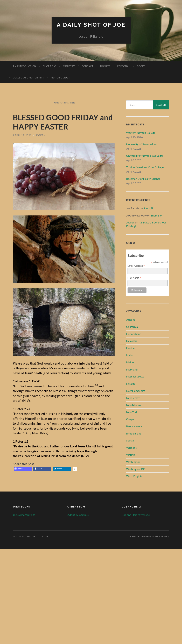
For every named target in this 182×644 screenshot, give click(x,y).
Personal (124, 66)
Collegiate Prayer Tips (28, 78)
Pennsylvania (134, 426)
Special (130, 440)
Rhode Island (134, 433)
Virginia (131, 455)
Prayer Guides (60, 78)
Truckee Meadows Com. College (145, 167)
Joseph (41, 135)
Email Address (136, 266)
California (132, 327)
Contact (87, 66)
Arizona (131, 320)
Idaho (130, 355)
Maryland (132, 369)
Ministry (69, 66)
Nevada (131, 384)
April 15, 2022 (22, 135)
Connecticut (133, 334)
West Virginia (134, 476)
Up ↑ (167, 536)
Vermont (131, 448)
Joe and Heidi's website (136, 515)
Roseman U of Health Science (143, 179)
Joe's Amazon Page (24, 515)
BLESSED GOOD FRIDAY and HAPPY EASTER (63, 122)
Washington (133, 462)
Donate (105, 66)
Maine (130, 362)
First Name (134, 278)
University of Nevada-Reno (142, 144)
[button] (23, 469)
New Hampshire (136, 391)
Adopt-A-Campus (78, 515)
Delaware (132, 341)
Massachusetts (135, 376)
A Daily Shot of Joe (91, 25)
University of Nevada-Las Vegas (145, 156)
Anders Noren (151, 536)
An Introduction (25, 66)
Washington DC (136, 469)
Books (141, 66)
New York (132, 412)
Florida (130, 348)
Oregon (131, 419)
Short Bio (50, 66)
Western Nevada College (141, 133)
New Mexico (134, 405)
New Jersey (133, 398)
